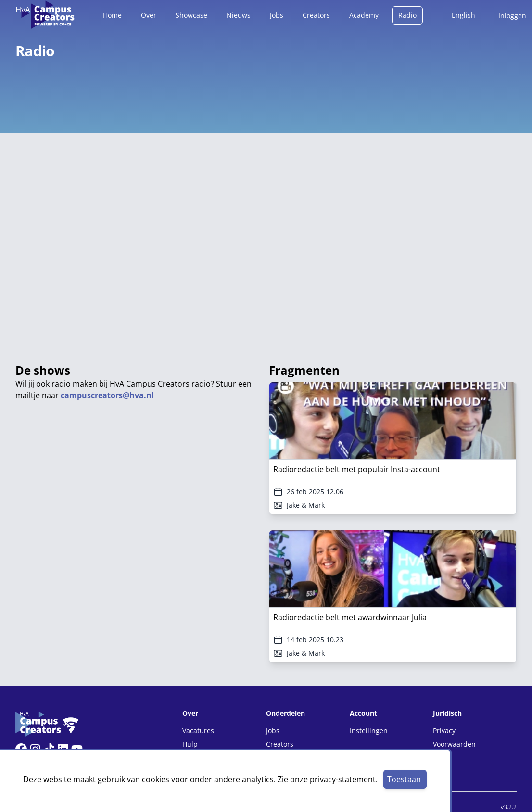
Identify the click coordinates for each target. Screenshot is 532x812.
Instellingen (369, 731)
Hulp (190, 744)
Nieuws (239, 15)
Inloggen (512, 16)
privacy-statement (343, 779)
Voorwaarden (454, 744)
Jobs (277, 15)
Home (112, 15)
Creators (316, 15)
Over (149, 15)
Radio (407, 15)
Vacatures (198, 731)
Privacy (444, 731)
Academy (364, 15)
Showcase (191, 15)
